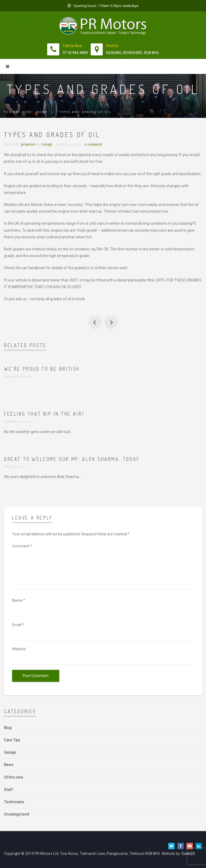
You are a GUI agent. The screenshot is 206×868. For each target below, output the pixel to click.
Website (19, 649)
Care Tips (12, 740)
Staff (9, 790)
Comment (22, 546)
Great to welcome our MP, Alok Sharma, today (72, 459)
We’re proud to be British (42, 369)
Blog (8, 728)
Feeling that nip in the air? (44, 414)
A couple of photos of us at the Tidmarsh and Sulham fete (95, 322)
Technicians (14, 802)
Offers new (14, 777)
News (9, 765)
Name (19, 600)
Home (42, 112)
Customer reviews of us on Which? (111, 322)
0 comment (93, 144)
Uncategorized (16, 814)
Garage (47, 144)
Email (18, 625)
